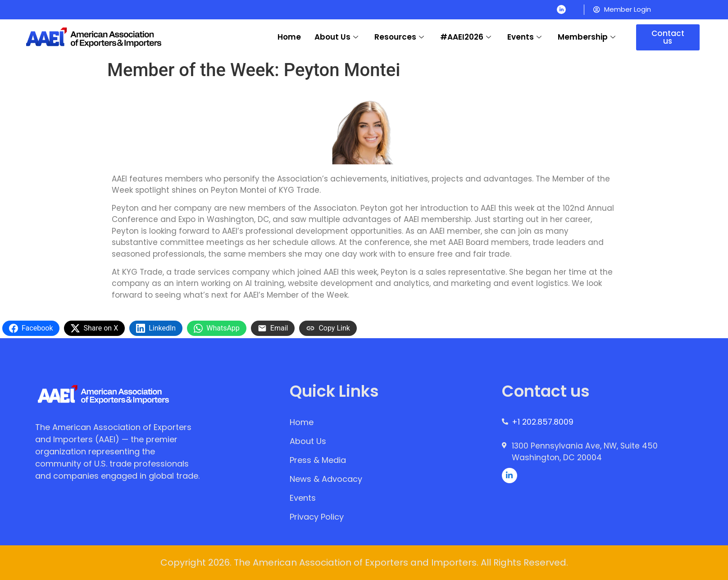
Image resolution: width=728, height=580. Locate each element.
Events (524, 37)
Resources (399, 37)
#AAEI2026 (466, 37)
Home (289, 37)
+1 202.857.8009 (543, 422)
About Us (336, 37)
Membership (587, 37)
